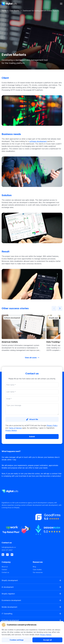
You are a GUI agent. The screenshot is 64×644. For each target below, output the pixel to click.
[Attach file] (32, 419)
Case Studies (14, 11)
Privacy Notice (46, 635)
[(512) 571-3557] (32, 550)
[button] (24, 333)
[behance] (12, 555)
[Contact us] (16, 572)
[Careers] (16, 570)
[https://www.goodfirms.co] (48, 518)
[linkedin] (3, 555)
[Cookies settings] (17, 640)
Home (4, 11)
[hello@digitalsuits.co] (32, 547)
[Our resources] (48, 572)
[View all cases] (32, 358)
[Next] (60, 308)
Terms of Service (15, 428)
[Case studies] (48, 570)
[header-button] (61, 4)
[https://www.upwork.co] (16, 531)
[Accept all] (47, 640)
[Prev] (54, 308)
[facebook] (7, 555)
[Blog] (48, 567)
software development (38, 141)
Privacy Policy (52, 425)
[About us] (16, 567)
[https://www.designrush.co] (48, 531)
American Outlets (10, 342)
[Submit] (32, 437)
